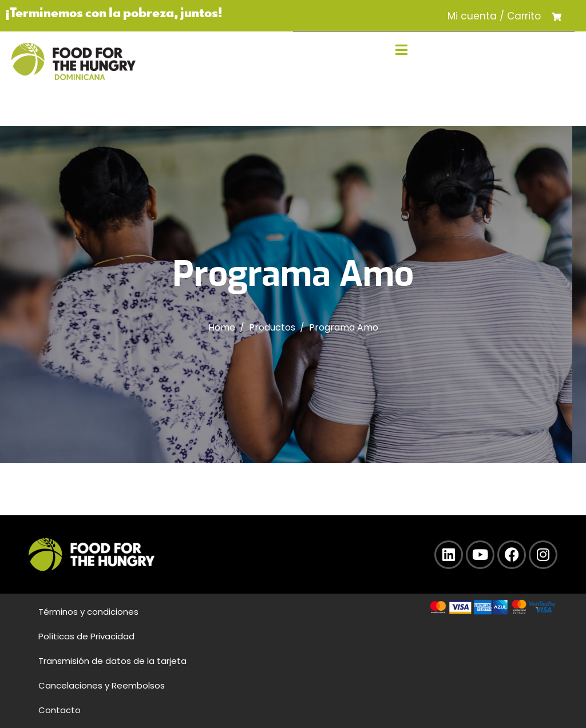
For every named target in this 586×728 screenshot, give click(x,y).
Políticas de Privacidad (86, 636)
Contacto (60, 710)
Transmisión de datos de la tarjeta (112, 661)
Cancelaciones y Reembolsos (102, 685)
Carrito (524, 16)
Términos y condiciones (88, 612)
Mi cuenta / (476, 16)
